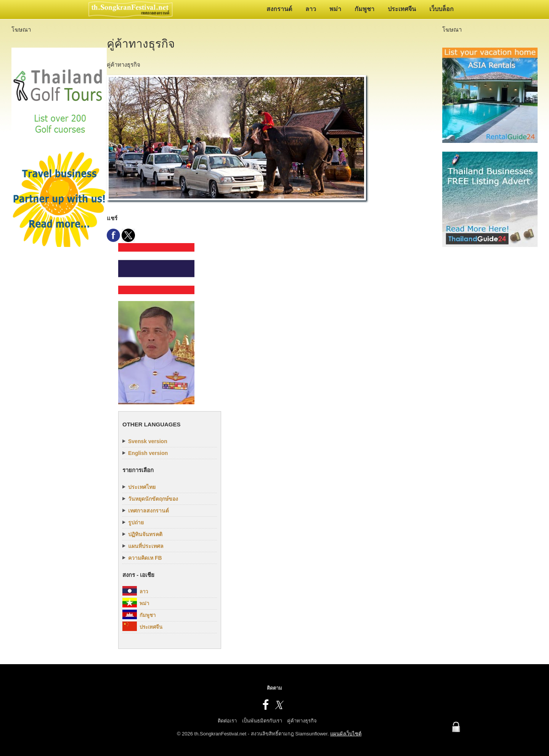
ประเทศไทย (142, 487)
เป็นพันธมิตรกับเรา (262, 721)
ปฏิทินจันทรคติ (145, 534)
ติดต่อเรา (227, 721)
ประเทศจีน (402, 9)
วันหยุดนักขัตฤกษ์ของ (153, 499)
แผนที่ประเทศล (146, 546)
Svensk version (148, 441)
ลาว (311, 9)
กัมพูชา (364, 9)
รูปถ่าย (136, 522)
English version (148, 453)
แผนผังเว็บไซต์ (346, 734)
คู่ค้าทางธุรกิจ (302, 721)
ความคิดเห (145, 558)
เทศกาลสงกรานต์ (148, 511)
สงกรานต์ (279, 9)
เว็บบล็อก (441, 9)
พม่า (335, 9)
